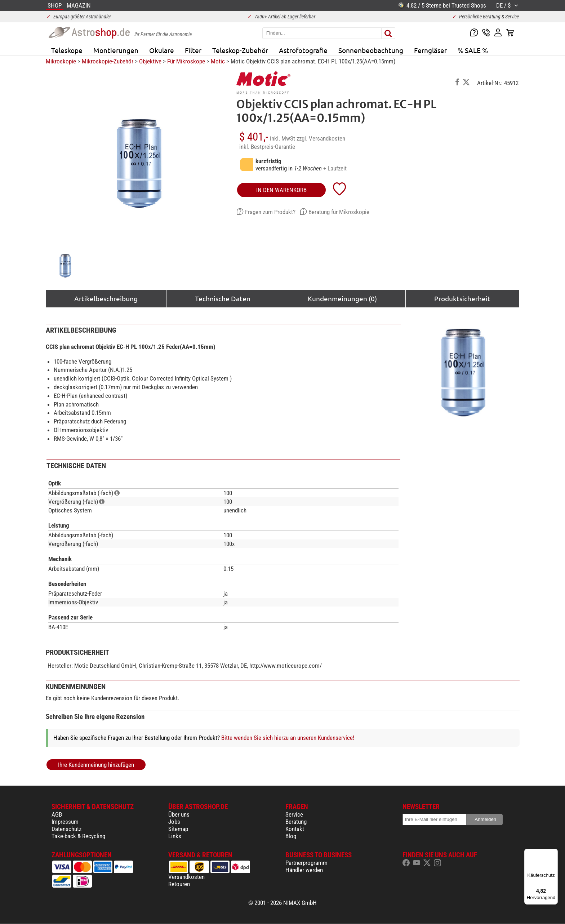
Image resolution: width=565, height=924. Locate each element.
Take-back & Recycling (78, 836)
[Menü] (553, 853)
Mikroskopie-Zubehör (108, 61)
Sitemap (178, 829)
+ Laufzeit (335, 168)
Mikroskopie (61, 61)
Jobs (174, 822)
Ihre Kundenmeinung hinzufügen (96, 765)
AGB (57, 814)
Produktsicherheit (462, 298)
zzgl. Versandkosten (321, 138)
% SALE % (473, 50)
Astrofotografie (303, 50)
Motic (218, 61)
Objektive (150, 61)
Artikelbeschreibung (106, 298)
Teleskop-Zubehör (240, 50)
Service (294, 814)
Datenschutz (66, 829)
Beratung (296, 822)
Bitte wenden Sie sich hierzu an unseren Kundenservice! (288, 738)
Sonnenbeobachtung (371, 50)
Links (175, 836)
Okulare (162, 50)
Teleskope (67, 50)
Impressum (65, 822)
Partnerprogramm (306, 863)
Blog (291, 836)
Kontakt (295, 829)
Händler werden (304, 870)
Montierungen (116, 50)
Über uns (179, 814)
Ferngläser (430, 50)
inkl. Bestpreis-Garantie (267, 147)
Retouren (179, 884)
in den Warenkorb (281, 190)
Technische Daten (223, 298)
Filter (193, 50)
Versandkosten (186, 877)
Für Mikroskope (186, 61)
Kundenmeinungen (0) (342, 298)
